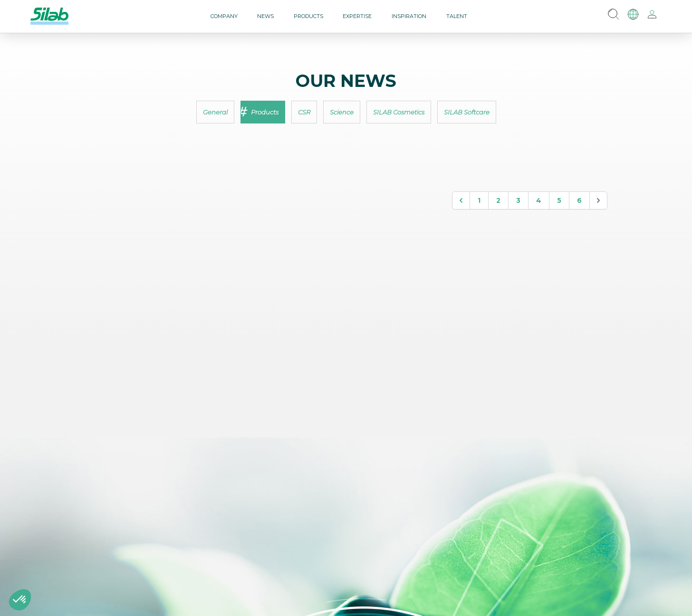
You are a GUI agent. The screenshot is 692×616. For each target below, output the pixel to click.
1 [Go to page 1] (479, 200)
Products (265, 112)
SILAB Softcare (467, 112)
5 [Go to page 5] (559, 200)
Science (342, 112)
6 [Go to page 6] (579, 200)
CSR (304, 112)
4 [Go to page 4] (539, 200)
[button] (20, 600)
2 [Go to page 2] (498, 200)
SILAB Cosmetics (399, 112)
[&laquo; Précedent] (461, 200)
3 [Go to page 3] (518, 200)
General (215, 112)
